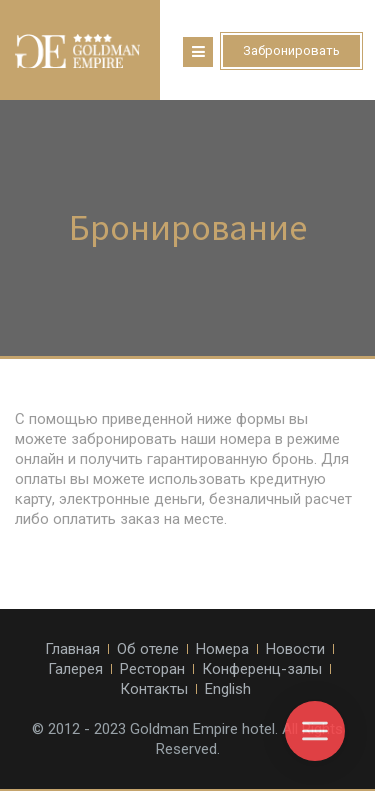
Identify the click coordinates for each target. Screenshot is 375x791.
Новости (295, 649)
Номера (222, 649)
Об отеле (148, 649)
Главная (72, 649)
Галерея (75, 669)
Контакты (154, 689)
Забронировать (291, 50)
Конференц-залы (262, 669)
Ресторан (152, 669)
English (228, 689)
